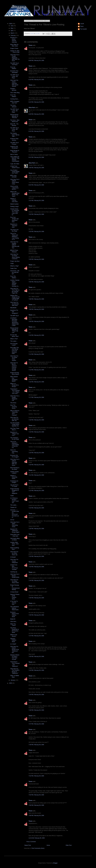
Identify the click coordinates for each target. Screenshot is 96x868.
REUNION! (13, 308)
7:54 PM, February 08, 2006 (36, 795)
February (13, 35)
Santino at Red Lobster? (14, 472)
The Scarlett (83, 29)
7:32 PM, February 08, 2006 (36, 556)
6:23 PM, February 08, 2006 (36, 102)
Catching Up (14, 572)
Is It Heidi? (13, 644)
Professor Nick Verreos (14, 139)
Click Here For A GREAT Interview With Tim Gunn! (15, 462)
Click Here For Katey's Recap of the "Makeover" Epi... (15, 650)
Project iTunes (14, 48)
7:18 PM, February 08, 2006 (36, 420)
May (12, 28)
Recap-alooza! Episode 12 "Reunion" (14, 116)
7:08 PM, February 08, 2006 (36, 299)
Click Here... (14, 622)
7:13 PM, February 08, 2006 (36, 370)
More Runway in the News (15, 468)
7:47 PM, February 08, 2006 (36, 724)
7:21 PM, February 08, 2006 (36, 475)
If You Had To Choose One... (14, 603)
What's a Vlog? (14, 266)
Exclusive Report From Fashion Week (15, 614)
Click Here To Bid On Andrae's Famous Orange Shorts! (14, 367)
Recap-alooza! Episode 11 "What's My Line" (14, 330)
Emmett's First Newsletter (14, 72)
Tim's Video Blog (15, 93)
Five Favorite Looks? (14, 344)
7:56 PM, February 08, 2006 (36, 805)
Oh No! (12, 520)
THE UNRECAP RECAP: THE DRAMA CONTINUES (15, 159)
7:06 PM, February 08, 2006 (36, 282)
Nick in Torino (14, 154)
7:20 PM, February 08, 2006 (36, 453)
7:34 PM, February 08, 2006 (36, 580)
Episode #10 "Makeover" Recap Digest (15, 531)
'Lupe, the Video (15, 164)
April (12, 31)
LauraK (82, 24)
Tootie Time (13, 268)
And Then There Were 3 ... (15, 429)
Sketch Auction (14, 204)
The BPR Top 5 (15, 316)
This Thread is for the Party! (15, 438)
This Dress (13, 403)
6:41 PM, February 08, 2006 (36, 157)
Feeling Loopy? (15, 207)
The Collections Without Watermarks (15, 608)
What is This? (14, 339)
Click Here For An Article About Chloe (15, 581)
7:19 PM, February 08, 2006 (36, 432)
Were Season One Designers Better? (14, 379)
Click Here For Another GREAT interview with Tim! (15, 245)
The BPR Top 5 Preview (15, 143)
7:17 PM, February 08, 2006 (36, 397)
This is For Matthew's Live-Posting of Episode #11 (15, 445)
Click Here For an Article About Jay (14, 553)
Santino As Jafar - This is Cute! (15, 52)
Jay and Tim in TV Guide (14, 486)
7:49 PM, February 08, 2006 (36, 745)
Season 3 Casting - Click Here (14, 200)
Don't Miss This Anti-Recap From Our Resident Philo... (15, 351)
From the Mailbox (13, 68)
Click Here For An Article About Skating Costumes (15, 256)
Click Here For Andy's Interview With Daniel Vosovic (14, 83)
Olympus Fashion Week (13, 640)
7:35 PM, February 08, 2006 (36, 598)
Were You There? (13, 625)
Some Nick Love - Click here (15, 535)
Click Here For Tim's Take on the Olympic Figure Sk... (15, 291)
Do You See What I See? (15, 336)
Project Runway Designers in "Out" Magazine (15, 491)
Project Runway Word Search (15, 373)
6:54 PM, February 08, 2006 (36, 185)
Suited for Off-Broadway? (14, 147)
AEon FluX (32, 108)
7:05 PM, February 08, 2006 (36, 259)
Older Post (69, 845)
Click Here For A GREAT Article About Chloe (15, 182)
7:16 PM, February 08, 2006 (36, 382)
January (13, 680)
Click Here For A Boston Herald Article (15, 576)
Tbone (30, 45)
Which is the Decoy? (14, 635)
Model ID (13, 619)
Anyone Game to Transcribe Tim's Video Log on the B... (15, 212)
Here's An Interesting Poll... (14, 451)
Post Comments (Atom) (38, 848)
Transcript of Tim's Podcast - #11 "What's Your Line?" (15, 391)
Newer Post (28, 845)
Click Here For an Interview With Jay (14, 419)
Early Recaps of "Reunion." (15, 151)
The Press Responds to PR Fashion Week (15, 630)
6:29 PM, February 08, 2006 (36, 114)
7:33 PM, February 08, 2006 (36, 567)
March (13, 33)
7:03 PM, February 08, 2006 (36, 232)
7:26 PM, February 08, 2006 (36, 529)
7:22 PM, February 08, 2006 (36, 491)
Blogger (55, 863)
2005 (11, 683)
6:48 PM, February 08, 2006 (36, 168)
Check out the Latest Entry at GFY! (14, 188)
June (12, 26)
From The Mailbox (13, 96)
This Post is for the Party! (14, 230)
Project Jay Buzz (15, 261)
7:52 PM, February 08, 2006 (36, 776)
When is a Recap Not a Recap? (15, 385)
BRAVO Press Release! (14, 251)
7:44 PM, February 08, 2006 (36, 695)
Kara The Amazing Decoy (14, 407)
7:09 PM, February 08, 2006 (36, 321)
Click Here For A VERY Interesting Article (15, 524)
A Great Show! (14, 592)
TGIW (12, 264)
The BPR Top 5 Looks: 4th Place (15, 111)
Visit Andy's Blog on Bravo (15, 539)
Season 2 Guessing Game (14, 477)
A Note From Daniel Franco (15, 167)
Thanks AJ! (13, 507)
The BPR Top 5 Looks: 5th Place (15, 129)
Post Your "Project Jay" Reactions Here (15, 220)
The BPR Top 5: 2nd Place (15, 64)
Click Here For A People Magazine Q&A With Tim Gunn (15, 58)
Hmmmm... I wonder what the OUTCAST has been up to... (15, 514)
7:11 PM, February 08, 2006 (36, 354)
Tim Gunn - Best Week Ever (15, 121)
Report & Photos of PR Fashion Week (15, 597)
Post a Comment (31, 842)
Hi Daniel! (13, 557)
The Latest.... (14, 341)
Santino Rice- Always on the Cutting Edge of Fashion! (15, 298)
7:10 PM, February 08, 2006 (36, 335)
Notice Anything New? (15, 549)
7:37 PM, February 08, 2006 (36, 636)
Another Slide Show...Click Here (14, 544)
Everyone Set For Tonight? (15, 456)
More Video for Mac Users (14, 45)
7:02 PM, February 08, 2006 (36, 214)
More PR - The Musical (14, 125)
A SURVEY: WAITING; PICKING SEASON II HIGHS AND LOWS (15, 322)
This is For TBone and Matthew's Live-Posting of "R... (15, 237)
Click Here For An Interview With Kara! (15, 304)
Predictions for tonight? (14, 482)
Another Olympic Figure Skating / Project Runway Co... (15, 283)
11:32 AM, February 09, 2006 (37, 838)
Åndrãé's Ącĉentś (13, 89)
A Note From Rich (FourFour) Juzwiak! (14, 567)
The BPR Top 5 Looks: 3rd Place (15, 76)
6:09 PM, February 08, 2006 (36, 60)
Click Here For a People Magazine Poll (15, 398)
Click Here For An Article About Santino (14, 358)
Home (48, 845)
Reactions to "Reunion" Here (14, 226)
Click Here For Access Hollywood (14, 561)
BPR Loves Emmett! (13, 176)
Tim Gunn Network (13, 106)
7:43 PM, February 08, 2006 (36, 670)
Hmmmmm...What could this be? (15, 272)
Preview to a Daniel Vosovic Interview (14, 40)
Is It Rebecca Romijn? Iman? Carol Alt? (14, 500)
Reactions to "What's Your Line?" (15, 434)
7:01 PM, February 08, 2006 (36, 201)
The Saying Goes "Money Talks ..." (15, 135)
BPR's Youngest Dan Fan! (15, 102)
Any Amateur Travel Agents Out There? (15, 172)
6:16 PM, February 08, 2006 (36, 80)
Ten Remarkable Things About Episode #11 (15, 424)
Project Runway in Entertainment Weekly (15, 587)
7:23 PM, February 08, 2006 (36, 508)
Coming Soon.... (15, 99)
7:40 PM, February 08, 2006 (36, 656)
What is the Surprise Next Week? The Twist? (15, 194)
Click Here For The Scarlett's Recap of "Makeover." (15, 671)
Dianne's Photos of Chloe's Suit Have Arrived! (15, 657)
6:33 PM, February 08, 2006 (36, 131)
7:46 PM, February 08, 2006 (36, 710)
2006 (11, 24)
